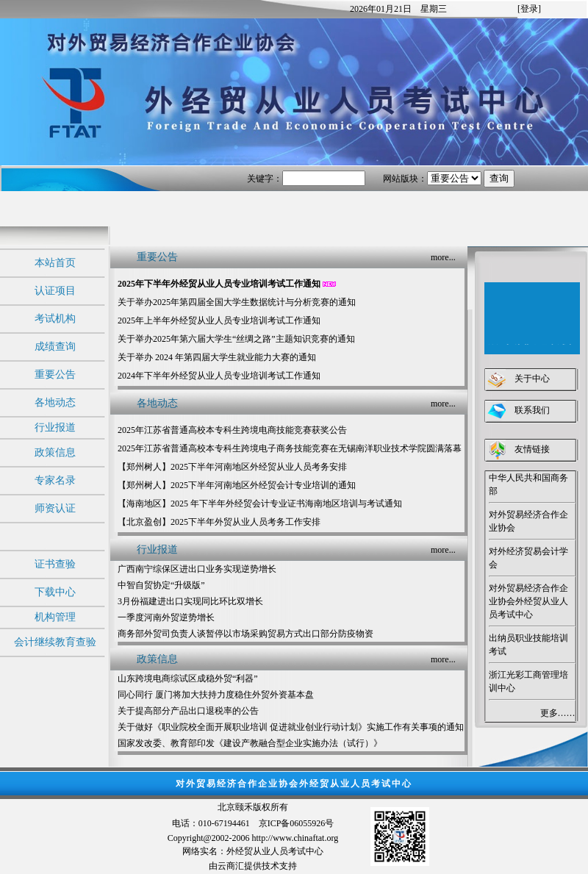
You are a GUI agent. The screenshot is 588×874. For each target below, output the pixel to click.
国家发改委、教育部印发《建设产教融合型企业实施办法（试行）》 (250, 743)
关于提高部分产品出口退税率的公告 (188, 711)
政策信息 (55, 452)
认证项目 (55, 291)
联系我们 (532, 410)
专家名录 (55, 480)
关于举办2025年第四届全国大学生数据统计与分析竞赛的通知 (237, 302)
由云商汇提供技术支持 (253, 866)
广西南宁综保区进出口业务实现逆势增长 (197, 569)
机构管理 (55, 617)
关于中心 (532, 379)
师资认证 (55, 508)
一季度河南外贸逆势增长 (166, 617)
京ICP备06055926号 (297, 823)
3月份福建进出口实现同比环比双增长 (190, 601)
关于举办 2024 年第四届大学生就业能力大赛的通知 (217, 357)
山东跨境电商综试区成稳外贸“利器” (188, 678)
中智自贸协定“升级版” (161, 585)
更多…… (558, 713)
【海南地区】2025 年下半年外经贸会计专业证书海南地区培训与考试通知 (260, 504)
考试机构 (55, 319)
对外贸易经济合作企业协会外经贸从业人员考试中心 (528, 601)
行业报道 (55, 427)
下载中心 (55, 592)
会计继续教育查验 (55, 642)
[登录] (529, 9)
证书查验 (55, 564)
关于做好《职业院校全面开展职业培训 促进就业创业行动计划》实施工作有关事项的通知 (291, 727)
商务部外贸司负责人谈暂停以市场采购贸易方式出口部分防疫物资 (245, 634)
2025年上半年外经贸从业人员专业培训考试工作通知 (219, 320)
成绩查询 (55, 347)
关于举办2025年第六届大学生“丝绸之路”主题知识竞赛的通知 (236, 339)
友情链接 (532, 449)
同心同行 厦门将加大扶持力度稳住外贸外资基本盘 (216, 695)
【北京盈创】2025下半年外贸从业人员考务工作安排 (219, 522)
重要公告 (55, 375)
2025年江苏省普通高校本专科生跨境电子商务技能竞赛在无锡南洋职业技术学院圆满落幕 (290, 448)
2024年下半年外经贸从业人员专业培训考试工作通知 (219, 376)
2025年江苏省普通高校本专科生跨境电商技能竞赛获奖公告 (232, 430)
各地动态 (55, 402)
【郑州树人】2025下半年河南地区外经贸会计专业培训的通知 (237, 485)
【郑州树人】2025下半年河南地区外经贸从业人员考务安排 (232, 467)
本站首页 (55, 263)
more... (443, 257)
